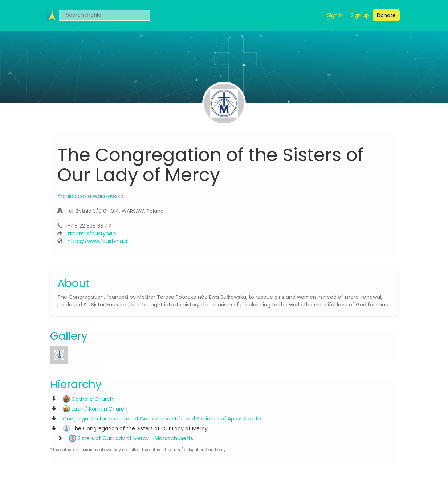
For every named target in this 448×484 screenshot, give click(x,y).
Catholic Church (88, 399)
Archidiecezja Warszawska (90, 196)
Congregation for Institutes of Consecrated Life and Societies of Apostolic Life (162, 419)
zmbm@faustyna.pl (93, 233)
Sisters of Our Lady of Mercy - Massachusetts (131, 438)
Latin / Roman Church (95, 409)
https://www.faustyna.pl (98, 241)
